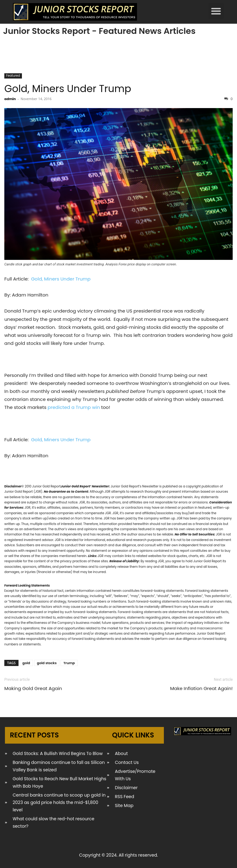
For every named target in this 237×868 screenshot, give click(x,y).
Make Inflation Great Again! (201, 688)
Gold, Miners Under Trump (68, 89)
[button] (216, 11)
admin (10, 99)
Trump (69, 663)
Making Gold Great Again (33, 688)
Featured (13, 76)
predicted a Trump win (74, 407)
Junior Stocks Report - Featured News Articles (99, 31)
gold (26, 663)
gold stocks (47, 663)
